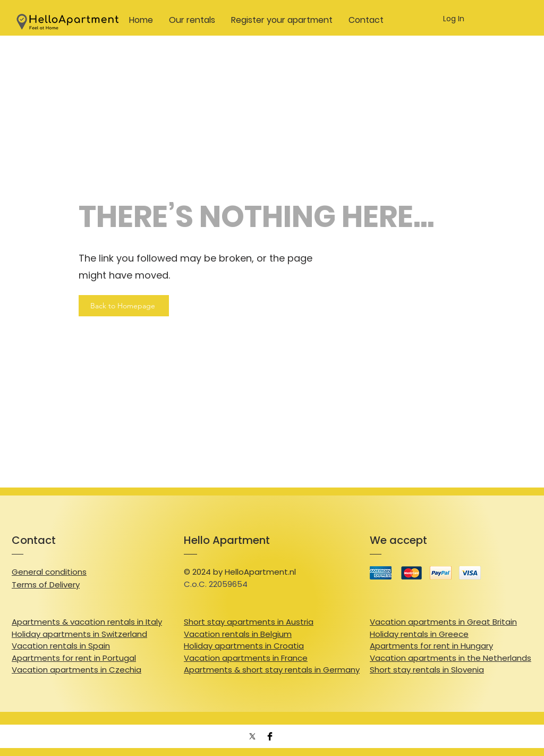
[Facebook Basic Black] (270, 736)
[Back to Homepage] (124, 306)
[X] (252, 736)
